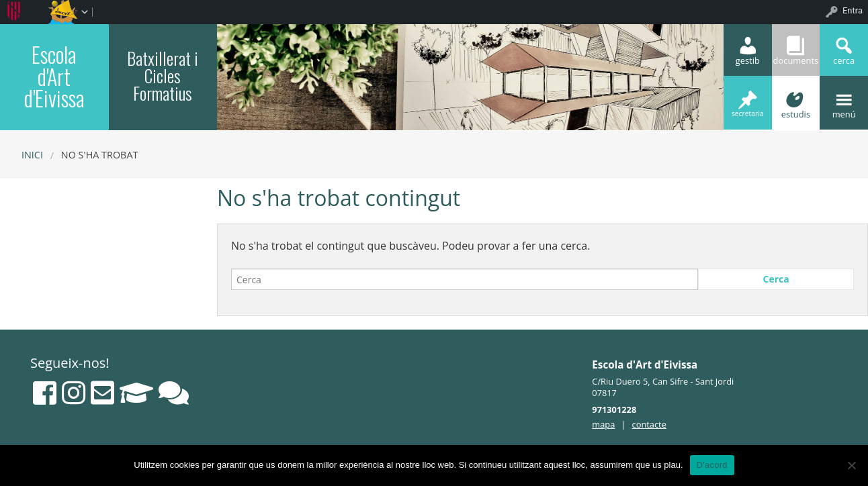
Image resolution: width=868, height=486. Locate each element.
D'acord (712, 465)
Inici (32, 155)
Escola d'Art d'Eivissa (54, 76)
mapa (603, 424)
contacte (649, 424)
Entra (853, 10)
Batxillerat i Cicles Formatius (163, 75)
